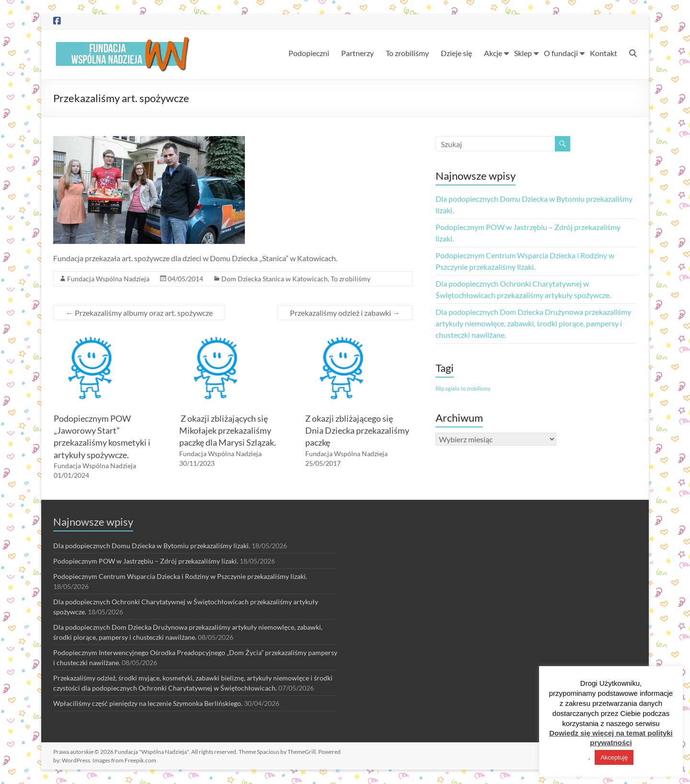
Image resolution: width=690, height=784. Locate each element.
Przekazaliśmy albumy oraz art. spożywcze (139, 313)
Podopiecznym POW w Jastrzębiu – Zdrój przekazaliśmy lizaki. (146, 561)
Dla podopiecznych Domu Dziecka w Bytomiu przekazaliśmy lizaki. (152, 546)
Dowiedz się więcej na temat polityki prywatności (611, 738)
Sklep (523, 53)
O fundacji (561, 53)
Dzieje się (456, 53)
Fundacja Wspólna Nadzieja (108, 279)
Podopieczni (309, 53)
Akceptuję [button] (614, 757)
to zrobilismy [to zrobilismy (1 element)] (476, 388)
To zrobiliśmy (407, 53)
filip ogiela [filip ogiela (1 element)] (448, 388)
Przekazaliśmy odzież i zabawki (345, 313)
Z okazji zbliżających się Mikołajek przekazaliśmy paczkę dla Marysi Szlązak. (228, 430)
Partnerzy (357, 53)
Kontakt (604, 53)
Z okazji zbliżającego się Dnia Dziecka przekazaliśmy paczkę (357, 430)
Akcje (493, 53)
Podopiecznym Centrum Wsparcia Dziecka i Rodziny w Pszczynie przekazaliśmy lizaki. (180, 576)
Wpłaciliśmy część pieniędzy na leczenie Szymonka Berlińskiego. (148, 703)
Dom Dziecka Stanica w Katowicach (275, 279)
